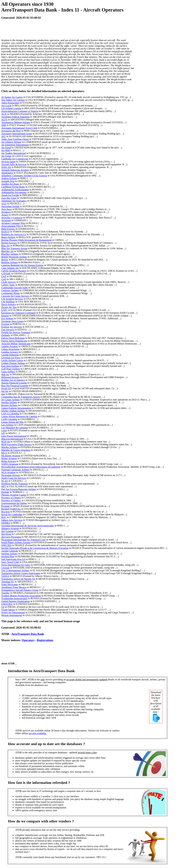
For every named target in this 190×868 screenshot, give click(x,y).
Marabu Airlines (9, 447)
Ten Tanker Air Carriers (13, 100)
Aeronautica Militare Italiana (16, 122)
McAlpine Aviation (11, 456)
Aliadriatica (7, 173)
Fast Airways (8, 330)
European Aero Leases (12, 321)
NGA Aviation (8, 472)
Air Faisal (6, 148)
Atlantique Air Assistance (14, 201)
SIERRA (6, 523)
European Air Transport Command (18, 313)
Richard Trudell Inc (11, 509)
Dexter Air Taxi (9, 307)
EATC (4, 310)
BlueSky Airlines (10, 254)
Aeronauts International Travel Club (19, 128)
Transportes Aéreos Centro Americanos (21, 573)
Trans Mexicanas (10, 584)
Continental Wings (11, 293)
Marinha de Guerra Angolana (16, 450)
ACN (4, 114)
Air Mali (6, 150)
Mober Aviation (9, 458)
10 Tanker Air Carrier (12, 97)
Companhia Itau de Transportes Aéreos (21, 397)
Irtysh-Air (6, 388)
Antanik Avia (8, 181)
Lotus (4, 430)
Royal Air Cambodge (12, 514)
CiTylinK (6, 274)
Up (3, 607)
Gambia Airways (10, 352)
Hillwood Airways (10, 377)
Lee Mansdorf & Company (15, 428)
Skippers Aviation (10, 528)
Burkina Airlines (9, 262)
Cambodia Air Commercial (15, 159)
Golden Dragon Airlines (13, 363)
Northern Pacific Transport (15, 484)
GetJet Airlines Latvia (12, 360)
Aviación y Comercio (12, 218)
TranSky (6, 593)
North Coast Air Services (14, 478)
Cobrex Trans (8, 285)
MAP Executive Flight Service (16, 444)
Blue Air (6, 246)
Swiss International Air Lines (16, 565)
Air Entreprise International (15, 145)
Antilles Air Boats (10, 184)
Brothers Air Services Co (14, 234)
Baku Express (8, 229)
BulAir (5, 260)
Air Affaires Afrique (11, 142)
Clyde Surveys (9, 282)
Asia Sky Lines (9, 198)
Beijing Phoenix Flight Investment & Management (26, 240)
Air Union (6, 156)
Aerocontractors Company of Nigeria (20, 111)
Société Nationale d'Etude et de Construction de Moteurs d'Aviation (35, 548)
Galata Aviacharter (10, 349)
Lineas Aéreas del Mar (12, 422)
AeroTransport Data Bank (28, 634)
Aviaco (5, 215)
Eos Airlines (7, 318)
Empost (5, 316)
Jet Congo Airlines (10, 400)
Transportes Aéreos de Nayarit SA (18, 579)
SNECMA (6, 545)
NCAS (5, 481)
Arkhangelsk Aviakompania (15, 190)
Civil (4, 276)
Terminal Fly (8, 582)
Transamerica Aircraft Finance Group (20, 590)
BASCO (5, 232)
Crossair (5, 568)
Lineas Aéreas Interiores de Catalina (19, 416)
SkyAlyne (6, 534)
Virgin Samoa (8, 610)
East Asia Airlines (10, 366)
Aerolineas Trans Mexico (14, 587)
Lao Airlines (7, 425)
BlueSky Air (7, 251)
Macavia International (12, 439)
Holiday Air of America (13, 380)
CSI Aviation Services (12, 299)
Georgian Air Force (11, 358)
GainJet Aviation (10, 346)
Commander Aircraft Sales (15, 288)
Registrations (45, 640)
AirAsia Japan (8, 162)
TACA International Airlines (15, 570)
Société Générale (10, 551)
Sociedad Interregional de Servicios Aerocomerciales (28, 526)
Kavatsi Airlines (9, 405)
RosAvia (6, 512)
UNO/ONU (7, 604)
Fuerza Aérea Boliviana (13, 338)
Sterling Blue (8, 556)
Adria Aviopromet (10, 103)
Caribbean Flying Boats (13, 187)
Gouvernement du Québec (14, 503)
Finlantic (6, 335)
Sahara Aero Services (12, 520)
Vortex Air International (13, 612)
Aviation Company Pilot (13, 223)
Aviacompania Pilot (11, 226)
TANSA (5, 576)
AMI (4, 125)
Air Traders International (14, 153)
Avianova (6, 212)
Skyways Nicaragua (11, 537)
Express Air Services (12, 327)
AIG (3, 136)
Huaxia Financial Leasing (14, 383)
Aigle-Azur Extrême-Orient (15, 139)
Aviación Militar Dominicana (16, 344)
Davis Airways (9, 304)
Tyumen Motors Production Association (21, 596)
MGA (4, 453)
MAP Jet (6, 442)
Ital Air (5, 391)
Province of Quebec (11, 500)
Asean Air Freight (10, 195)
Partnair (5, 492)
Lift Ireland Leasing (11, 108)
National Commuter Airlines (15, 470)
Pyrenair (5, 506)
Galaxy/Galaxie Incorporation (16, 408)
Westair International (12, 615)
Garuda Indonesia (10, 355)
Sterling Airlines (9, 554)
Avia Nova (7, 209)
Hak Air (5, 374)
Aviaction (6, 220)
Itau (3, 394)
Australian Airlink (10, 206)
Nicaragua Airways (11, 475)
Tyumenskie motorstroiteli (14, 598)
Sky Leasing (7, 531)
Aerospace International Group (17, 134)
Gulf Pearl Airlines (11, 369)
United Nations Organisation (16, 601)
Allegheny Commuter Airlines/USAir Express (24, 176)
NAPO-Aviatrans (10, 464)
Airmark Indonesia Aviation (15, 170)
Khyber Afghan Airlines (13, 411)
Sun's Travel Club (10, 562)
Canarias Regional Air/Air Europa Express (22, 265)
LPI (3, 433)
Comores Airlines (10, 290)
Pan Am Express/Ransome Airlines (19, 489)
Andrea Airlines (9, 178)
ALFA (4, 120)
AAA (4, 204)
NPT (4, 486)
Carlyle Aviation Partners (14, 271)
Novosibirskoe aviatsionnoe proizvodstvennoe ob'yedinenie (31, 467)
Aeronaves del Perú (11, 131)
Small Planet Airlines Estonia (16, 542)
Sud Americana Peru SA (13, 559)
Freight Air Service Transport (16, 332)
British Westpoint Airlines (14, 257)
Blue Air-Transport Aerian (14, 248)
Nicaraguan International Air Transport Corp (23, 540)
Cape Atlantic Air (10, 268)
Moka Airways (9, 461)
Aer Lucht (6, 106)
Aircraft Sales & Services (14, 164)
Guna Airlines (8, 372)
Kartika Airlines (9, 402)
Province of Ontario (11, 498)
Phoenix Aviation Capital (14, 495)
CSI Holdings (8, 302)
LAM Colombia (9, 419)
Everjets (5, 324)
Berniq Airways (9, 243)
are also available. (38, 733)
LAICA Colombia (10, 414)
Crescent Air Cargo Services (15, 296)
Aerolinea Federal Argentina (15, 117)
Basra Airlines (8, 237)
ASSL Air (6, 167)
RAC (4, 517)
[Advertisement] (58, 29)
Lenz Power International (14, 436)
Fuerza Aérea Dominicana (14, 341)
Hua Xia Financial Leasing (15, 386)
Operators (28, 640)
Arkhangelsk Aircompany (14, 192)
